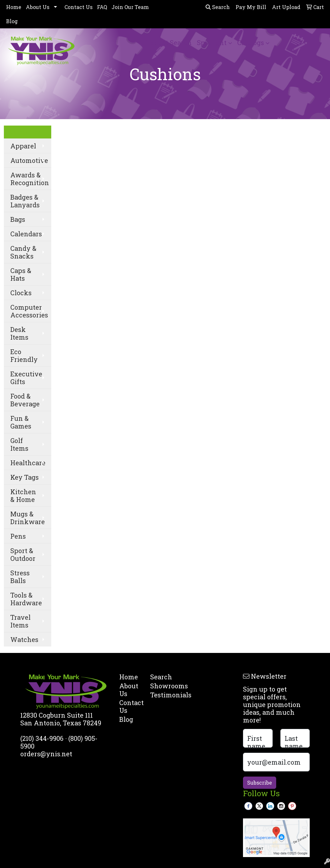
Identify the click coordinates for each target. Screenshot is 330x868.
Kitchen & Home (23, 495)
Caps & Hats (21, 274)
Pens (18, 536)
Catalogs (251, 42)
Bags (18, 219)
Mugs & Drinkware (28, 518)
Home (14, 7)
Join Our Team (130, 7)
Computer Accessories (29, 311)
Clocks (21, 293)
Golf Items (19, 444)
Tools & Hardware (26, 599)
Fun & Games (21, 422)
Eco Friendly (24, 355)
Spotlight (212, 42)
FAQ (102, 7)
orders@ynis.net (46, 754)
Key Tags (24, 477)
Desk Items (19, 333)
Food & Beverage (25, 400)
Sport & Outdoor (23, 554)
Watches (24, 639)
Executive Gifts (26, 378)
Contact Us (78, 7)
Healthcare (28, 463)
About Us (38, 7)
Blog (12, 21)
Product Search (168, 42)
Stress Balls (20, 577)
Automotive (29, 160)
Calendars (26, 234)
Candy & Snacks (23, 252)
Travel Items (20, 621)
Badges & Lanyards (25, 201)
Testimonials (162, 695)
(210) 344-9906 (42, 738)
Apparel (23, 146)
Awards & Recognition (30, 179)
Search (218, 7)
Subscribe (260, 783)
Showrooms (162, 686)
